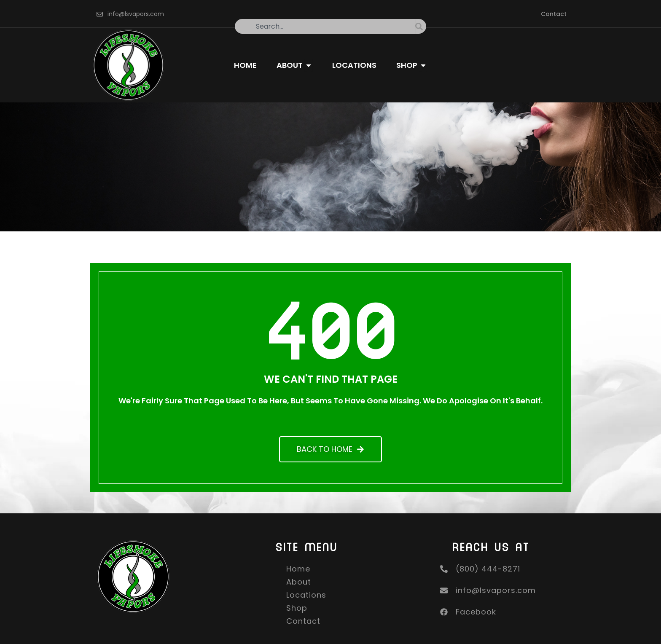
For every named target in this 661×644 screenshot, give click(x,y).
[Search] (421, 26)
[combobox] (325, 26)
